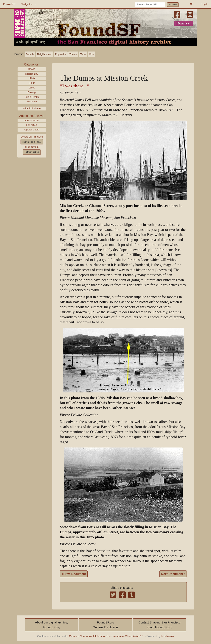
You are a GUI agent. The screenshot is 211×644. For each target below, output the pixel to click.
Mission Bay (32, 74)
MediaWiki (167, 636)
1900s (32, 78)
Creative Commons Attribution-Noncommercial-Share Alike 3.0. (107, 636)
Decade (30, 54)
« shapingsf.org (30, 42)
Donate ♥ (184, 24)
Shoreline (32, 101)
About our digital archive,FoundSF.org (52, 625)
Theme (73, 54)
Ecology (32, 92)
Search (173, 5)
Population (61, 54)
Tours (83, 54)
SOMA (32, 69)
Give (91, 54)
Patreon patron (32, 152)
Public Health (32, 97)
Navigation (27, 4)
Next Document (173, 574)
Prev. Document (74, 574)
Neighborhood (45, 54)
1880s (32, 83)
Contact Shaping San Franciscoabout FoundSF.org (160, 625)
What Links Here (32, 108)
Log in (205, 4)
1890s (32, 88)
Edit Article (32, 125)
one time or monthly (32, 142)
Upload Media (32, 130)
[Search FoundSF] (150, 4)
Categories (31, 64)
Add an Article (32, 120)
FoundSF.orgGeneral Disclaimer (105, 625)
